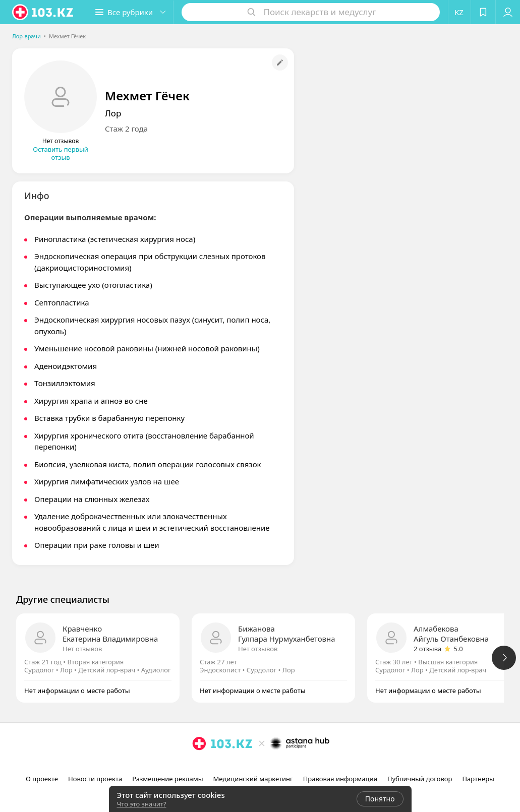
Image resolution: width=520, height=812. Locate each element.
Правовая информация (340, 779)
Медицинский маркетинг (253, 779)
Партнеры (478, 779)
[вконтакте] (275, 766)
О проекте (42, 779)
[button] (130, 12)
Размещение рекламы (167, 779)
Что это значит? (142, 804)
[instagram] (247, 766)
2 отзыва (427, 649)
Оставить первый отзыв (61, 153)
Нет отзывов (82, 649)
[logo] (43, 12)
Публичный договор (420, 779)
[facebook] (261, 766)
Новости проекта (95, 779)
